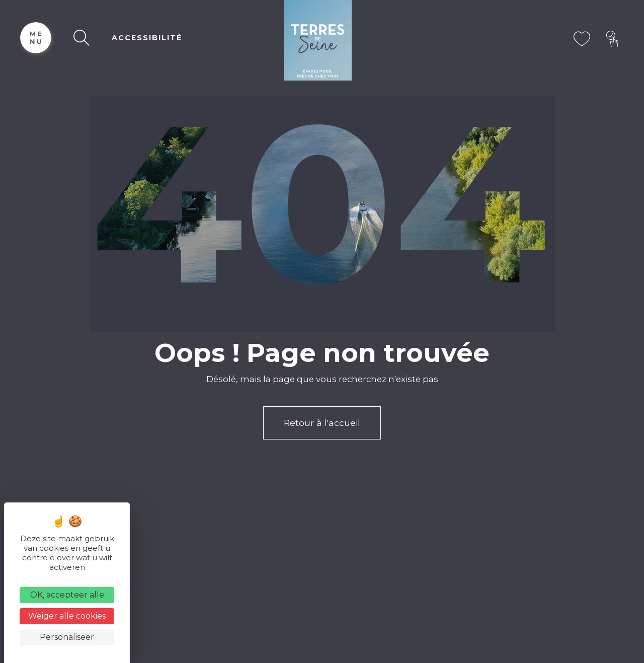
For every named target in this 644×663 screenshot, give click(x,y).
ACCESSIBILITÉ (147, 38)
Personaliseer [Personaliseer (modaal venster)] (67, 637)
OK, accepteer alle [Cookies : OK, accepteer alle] (67, 595)
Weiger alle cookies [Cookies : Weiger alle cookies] (67, 616)
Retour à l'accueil (322, 423)
